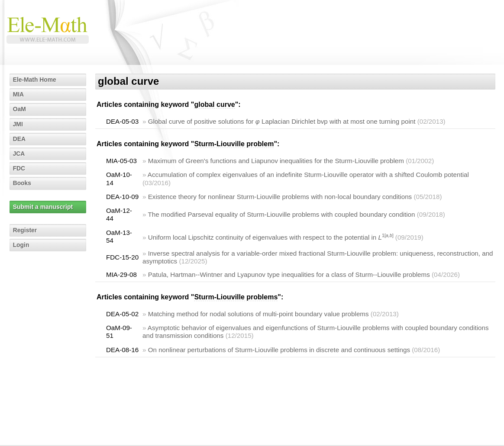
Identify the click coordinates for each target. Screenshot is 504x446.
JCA (19, 154)
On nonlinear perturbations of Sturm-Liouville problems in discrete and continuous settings (279, 350)
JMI (18, 124)
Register (25, 230)
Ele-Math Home (35, 80)
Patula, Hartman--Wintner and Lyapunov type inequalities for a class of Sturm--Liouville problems (289, 274)
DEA (19, 139)
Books (22, 183)
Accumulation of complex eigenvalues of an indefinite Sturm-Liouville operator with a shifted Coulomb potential (308, 175)
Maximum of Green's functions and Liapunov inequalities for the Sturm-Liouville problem (276, 161)
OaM (19, 109)
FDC (19, 168)
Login (21, 245)
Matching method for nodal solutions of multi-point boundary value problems (258, 314)
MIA (19, 94)
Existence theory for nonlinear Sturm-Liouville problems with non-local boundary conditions (280, 197)
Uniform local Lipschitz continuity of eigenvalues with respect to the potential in (271, 237)
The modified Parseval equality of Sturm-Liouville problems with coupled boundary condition (281, 214)
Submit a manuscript (43, 207)
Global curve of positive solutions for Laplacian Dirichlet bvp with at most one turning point (282, 121)
